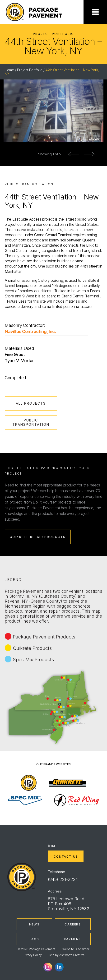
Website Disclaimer (76, 949)
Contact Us (66, 856)
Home (9, 70)
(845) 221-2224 (63, 879)
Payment (73, 939)
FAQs (34, 939)
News (34, 924)
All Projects (31, 403)
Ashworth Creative (72, 955)
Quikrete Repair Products (38, 537)
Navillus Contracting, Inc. (30, 331)
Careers (73, 924)
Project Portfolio (30, 70)
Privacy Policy (32, 955)
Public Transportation (31, 422)
